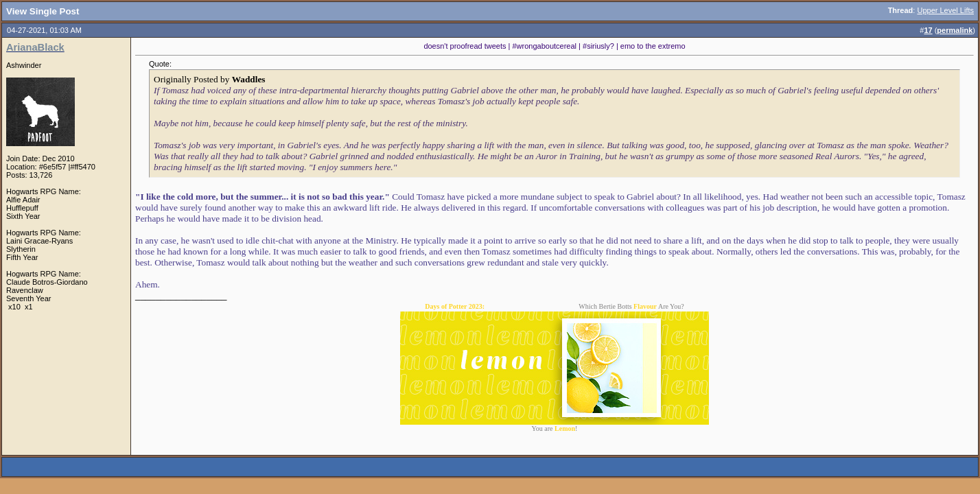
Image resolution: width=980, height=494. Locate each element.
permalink (955, 30)
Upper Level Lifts (945, 10)
